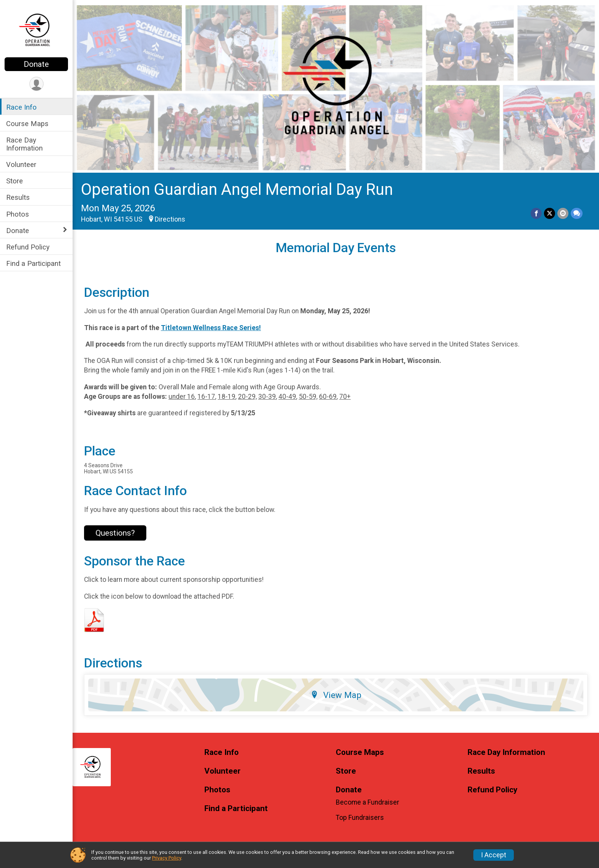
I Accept (494, 855)
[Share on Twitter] (550, 213)
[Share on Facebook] (536, 213)
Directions (170, 219)
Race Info (21, 107)
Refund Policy (28, 247)
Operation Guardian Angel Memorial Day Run (237, 189)
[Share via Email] (563, 213)
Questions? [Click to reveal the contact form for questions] (115, 533)
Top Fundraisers (360, 818)
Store (15, 181)
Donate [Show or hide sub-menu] (18, 231)
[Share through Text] (577, 213)
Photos (18, 214)
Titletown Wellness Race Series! (211, 328)
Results (18, 197)
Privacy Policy (167, 858)
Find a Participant (33, 263)
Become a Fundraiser (367, 802)
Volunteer (21, 164)
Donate (36, 64)
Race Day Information (24, 144)
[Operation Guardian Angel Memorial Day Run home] (36, 29)
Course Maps (27, 124)
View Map (336, 695)
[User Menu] (36, 84)
